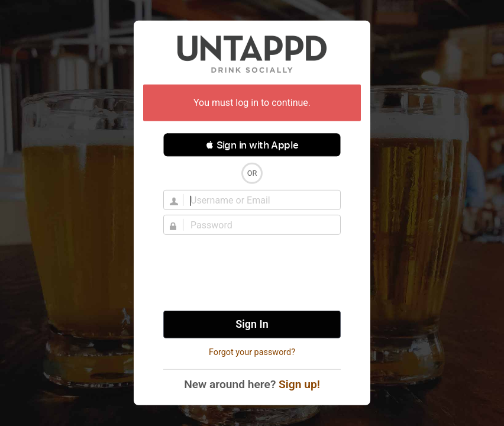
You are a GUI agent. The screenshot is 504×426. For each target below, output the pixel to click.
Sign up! (299, 384)
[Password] (259, 225)
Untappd (252, 54)
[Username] (259, 200)
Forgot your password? (252, 352)
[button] (252, 145)
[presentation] (252, 273)
